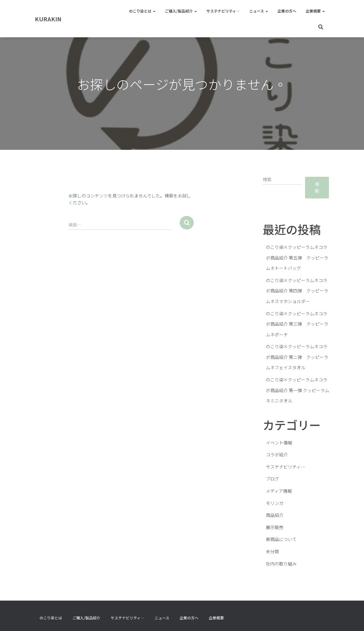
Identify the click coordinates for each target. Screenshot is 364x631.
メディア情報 (279, 491)
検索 (317, 188)
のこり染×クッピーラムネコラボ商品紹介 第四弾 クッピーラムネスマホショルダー (297, 291)
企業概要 (315, 11)
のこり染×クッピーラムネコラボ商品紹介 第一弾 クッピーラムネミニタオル (298, 390)
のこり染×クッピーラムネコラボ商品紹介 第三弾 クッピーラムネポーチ (297, 324)
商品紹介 (275, 515)
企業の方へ (287, 11)
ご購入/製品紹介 (181, 11)
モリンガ (275, 503)
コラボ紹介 (277, 455)
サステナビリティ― (223, 11)
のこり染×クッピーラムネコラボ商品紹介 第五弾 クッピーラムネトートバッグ (297, 258)
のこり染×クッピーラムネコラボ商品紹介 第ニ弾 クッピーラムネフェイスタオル (297, 357)
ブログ (272, 479)
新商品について (281, 539)
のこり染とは (142, 11)
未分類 (272, 551)
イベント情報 (279, 443)
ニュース (259, 11)
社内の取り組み (281, 564)
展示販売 (275, 527)
